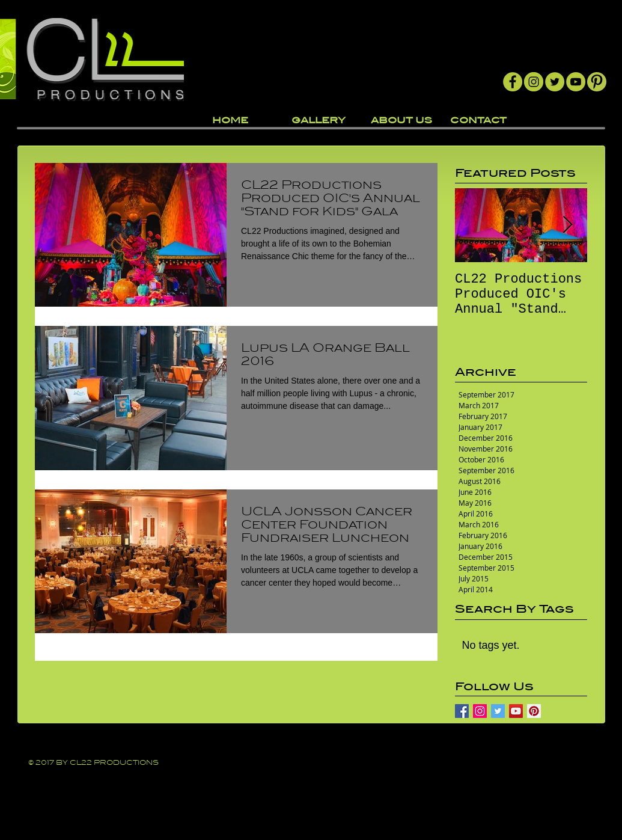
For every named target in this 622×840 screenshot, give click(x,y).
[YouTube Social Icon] (516, 711)
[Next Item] (568, 225)
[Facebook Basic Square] (462, 711)
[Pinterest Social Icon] (534, 711)
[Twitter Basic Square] (498, 711)
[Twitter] (555, 82)
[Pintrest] (597, 82)
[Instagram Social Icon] (480, 711)
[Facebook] (513, 82)
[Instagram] (534, 82)
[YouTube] (576, 82)
